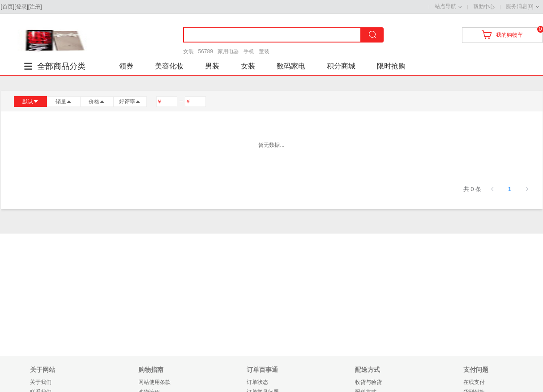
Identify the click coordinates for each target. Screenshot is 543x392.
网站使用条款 (154, 382)
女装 (188, 51)
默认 (30, 102)
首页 (8, 7)
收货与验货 (368, 382)
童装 (264, 51)
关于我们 (41, 382)
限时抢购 (391, 66)
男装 (212, 66)
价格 (97, 102)
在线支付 (474, 382)
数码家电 (291, 66)
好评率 (130, 102)
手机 (249, 51)
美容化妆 (169, 66)
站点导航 (445, 6)
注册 (35, 7)
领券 (126, 66)
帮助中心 (484, 7)
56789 (206, 51)
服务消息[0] (519, 6)
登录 (21, 7)
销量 (64, 102)
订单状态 (257, 382)
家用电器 (228, 51)
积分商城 (341, 66)
